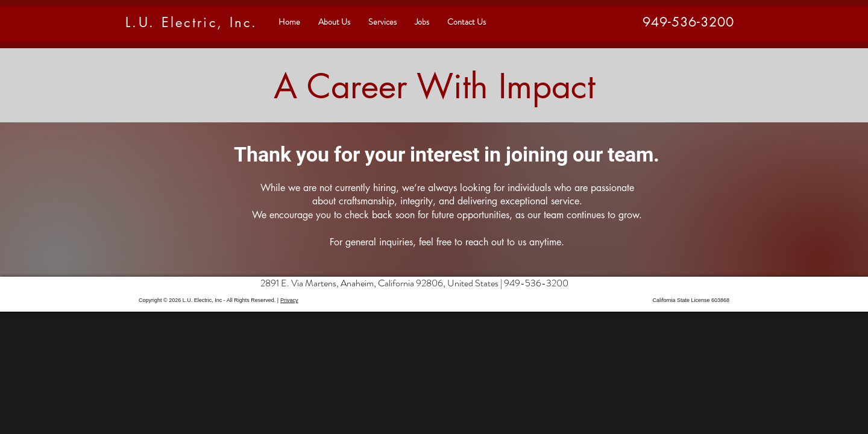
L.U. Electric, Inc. (192, 22)
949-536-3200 (536, 283)
